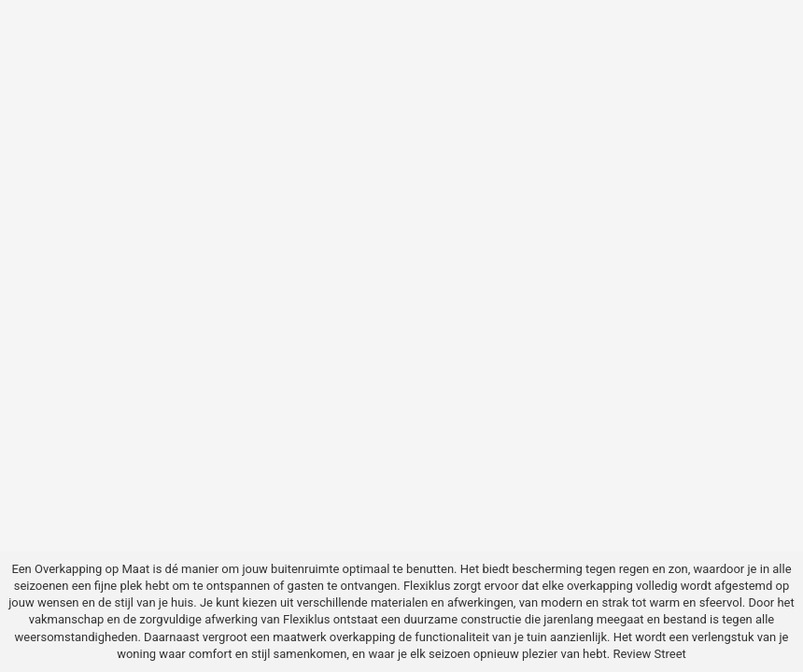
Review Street (649, 654)
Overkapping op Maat (92, 569)
